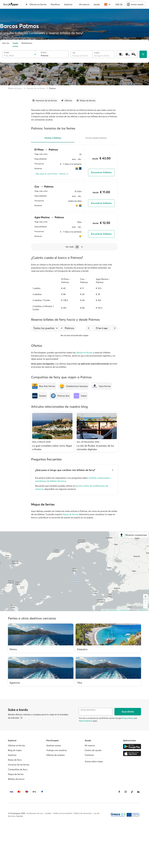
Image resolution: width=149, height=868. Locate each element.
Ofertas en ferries (36, 4)
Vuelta (15, 43)
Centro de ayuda (93, 750)
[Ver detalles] (21, 718)
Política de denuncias (83, 813)
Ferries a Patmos (53, 138)
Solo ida (6, 43)
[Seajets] (39, 396)
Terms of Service (85, 721)
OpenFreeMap (113, 610)
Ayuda (97, 4)
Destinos (12, 755)
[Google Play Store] (132, 747)
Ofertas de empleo (55, 755)
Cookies (48, 813)
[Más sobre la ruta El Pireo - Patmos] (52, 174)
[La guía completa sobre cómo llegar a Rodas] (52, 432)
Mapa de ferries (70, 514)
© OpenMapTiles (124, 610)
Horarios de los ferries (36, 88)
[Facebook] (119, 792)
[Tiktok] (132, 792)
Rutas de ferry (15, 760)
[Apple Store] (132, 753)
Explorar (68, 4)
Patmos (52, 88)
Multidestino (27, 43)
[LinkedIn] (138, 792)
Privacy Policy (128, 718)
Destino (44, 52)
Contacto (89, 755)
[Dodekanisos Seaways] (74, 386)
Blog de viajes (15, 750)
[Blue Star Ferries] (44, 386)
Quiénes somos (54, 745)
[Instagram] (126, 792)
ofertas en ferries (84, 352)
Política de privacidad (62, 813)
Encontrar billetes (101, 172)
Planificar (55, 4)
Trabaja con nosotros (57, 750)
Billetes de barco (15, 88)
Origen (6, 52)
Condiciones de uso (35, 813)
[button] (62, 328)
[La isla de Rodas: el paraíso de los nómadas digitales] (97, 432)
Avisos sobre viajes (94, 761)
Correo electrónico (88, 710)
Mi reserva (84, 4)
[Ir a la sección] (45, 100)
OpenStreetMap (143, 610)
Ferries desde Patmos (96, 138)
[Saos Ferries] (101, 386)
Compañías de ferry (18, 769)
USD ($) (119, 4)
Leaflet (104, 610)
